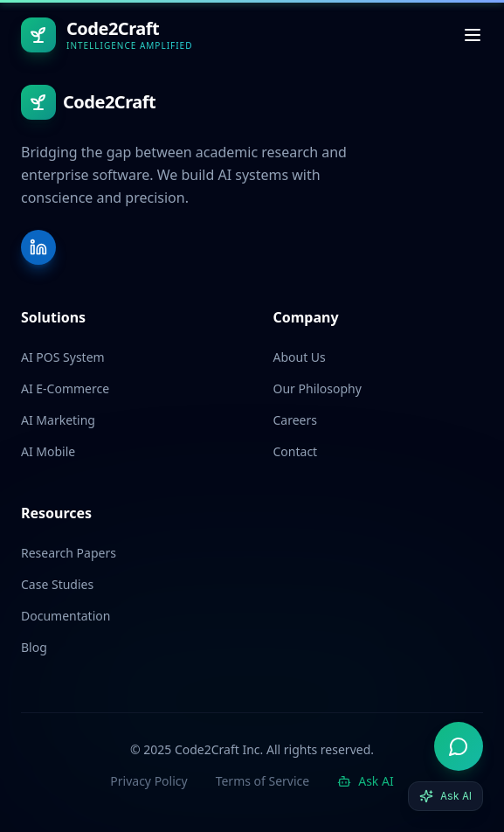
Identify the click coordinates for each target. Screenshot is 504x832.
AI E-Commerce (65, 388)
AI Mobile (48, 451)
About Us (300, 357)
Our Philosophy (318, 388)
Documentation (66, 616)
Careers (295, 420)
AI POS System (63, 357)
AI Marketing (58, 420)
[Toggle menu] (473, 35)
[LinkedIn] (38, 247)
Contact (296, 451)
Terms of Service (263, 781)
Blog (34, 647)
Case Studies (57, 584)
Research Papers (69, 553)
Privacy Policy (148, 781)
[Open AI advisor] (459, 746)
